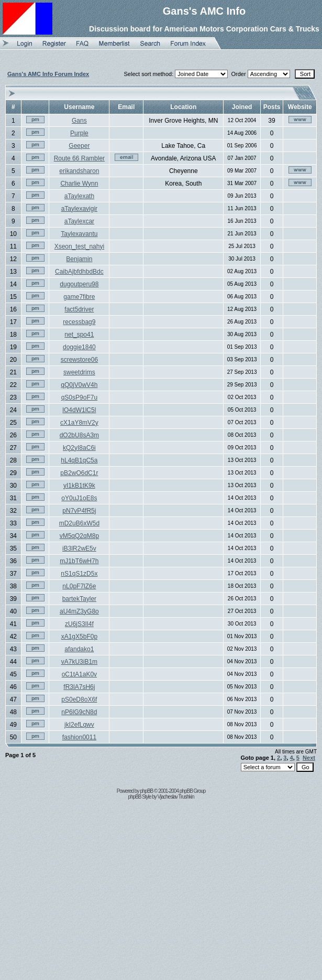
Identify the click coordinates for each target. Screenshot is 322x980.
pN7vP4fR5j (79, 511)
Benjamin (79, 259)
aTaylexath (79, 196)
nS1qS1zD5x (79, 574)
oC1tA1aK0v (79, 674)
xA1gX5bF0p (79, 637)
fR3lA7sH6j (79, 687)
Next (309, 758)
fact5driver (79, 309)
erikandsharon (79, 171)
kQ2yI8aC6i (79, 448)
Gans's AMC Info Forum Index (48, 74)
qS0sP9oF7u (79, 397)
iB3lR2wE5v (79, 548)
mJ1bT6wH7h (79, 561)
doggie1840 (79, 347)
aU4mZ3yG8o (79, 611)
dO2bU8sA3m (79, 435)
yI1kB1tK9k (79, 486)
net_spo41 (79, 335)
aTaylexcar (79, 221)
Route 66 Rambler (79, 158)
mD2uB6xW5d (79, 523)
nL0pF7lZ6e (79, 586)
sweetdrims (79, 372)
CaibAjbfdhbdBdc (79, 272)
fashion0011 (79, 737)
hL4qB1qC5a (79, 460)
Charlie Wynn (79, 184)
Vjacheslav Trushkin (176, 797)
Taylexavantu (79, 234)
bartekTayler (79, 599)
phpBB (146, 791)
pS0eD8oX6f (79, 699)
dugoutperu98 (79, 284)
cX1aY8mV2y (79, 423)
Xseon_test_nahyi (79, 246)
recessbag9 (79, 322)
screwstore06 (79, 360)
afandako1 (79, 649)
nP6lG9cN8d (79, 712)
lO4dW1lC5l (79, 410)
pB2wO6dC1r (79, 473)
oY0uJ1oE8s (79, 498)
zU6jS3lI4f (79, 624)
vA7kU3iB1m (79, 662)
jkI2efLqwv (79, 725)
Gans (79, 121)
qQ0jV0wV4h (79, 385)
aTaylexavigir (79, 209)
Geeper (79, 146)
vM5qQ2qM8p (79, 536)
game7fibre (79, 297)
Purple (79, 133)
